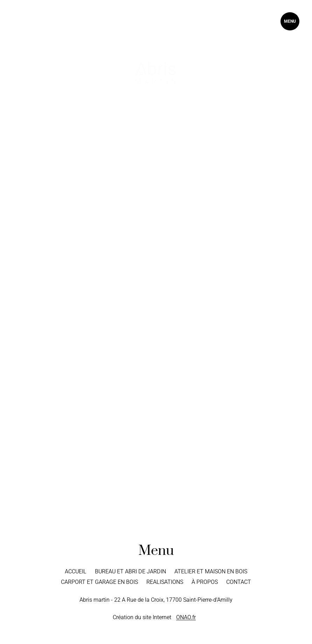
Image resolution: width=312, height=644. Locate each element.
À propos (205, 582)
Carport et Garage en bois (99, 582)
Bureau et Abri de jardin (130, 571)
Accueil (76, 571)
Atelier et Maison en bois (211, 571)
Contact (239, 582)
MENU (290, 21)
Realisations (165, 582)
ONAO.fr (186, 617)
